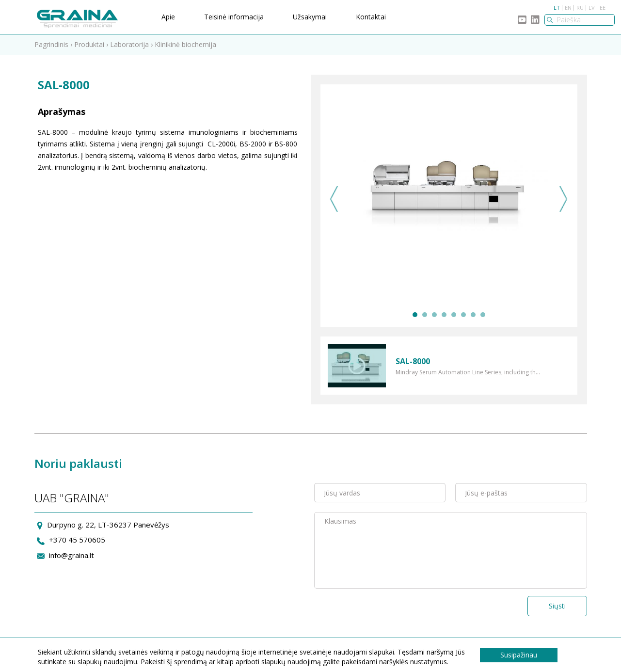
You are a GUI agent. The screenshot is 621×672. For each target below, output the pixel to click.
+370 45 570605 (77, 540)
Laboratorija (129, 44)
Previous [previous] (334, 199)
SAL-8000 (413, 361)
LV (592, 8)
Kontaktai (371, 17)
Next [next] (564, 199)
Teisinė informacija (234, 17)
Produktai (89, 44)
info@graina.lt (72, 555)
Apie (168, 17)
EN (568, 8)
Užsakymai (310, 17)
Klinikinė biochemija (185, 44)
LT (557, 8)
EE (603, 8)
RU (580, 8)
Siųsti (557, 606)
